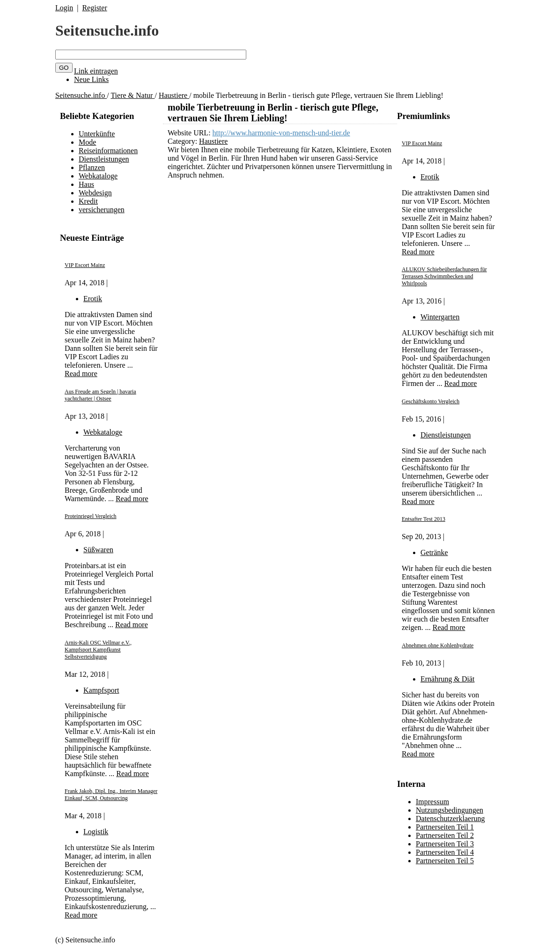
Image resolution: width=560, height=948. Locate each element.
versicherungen (102, 210)
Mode (87, 142)
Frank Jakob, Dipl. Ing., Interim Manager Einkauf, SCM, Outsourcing (111, 795)
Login (64, 8)
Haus (86, 184)
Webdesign (95, 193)
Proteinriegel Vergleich (91, 516)
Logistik (96, 832)
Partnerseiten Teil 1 (445, 827)
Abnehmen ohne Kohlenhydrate (438, 645)
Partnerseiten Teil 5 (445, 861)
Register (94, 8)
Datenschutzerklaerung (450, 818)
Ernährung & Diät (448, 679)
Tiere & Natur (133, 95)
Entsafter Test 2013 (424, 519)
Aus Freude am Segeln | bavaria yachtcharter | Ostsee (100, 395)
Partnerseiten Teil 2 (445, 835)
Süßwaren (98, 550)
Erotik (93, 299)
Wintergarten (440, 317)
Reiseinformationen (108, 151)
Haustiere (174, 95)
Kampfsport (101, 690)
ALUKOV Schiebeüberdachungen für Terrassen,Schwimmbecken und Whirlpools (444, 276)
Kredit (88, 201)
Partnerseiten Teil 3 (445, 844)
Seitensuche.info (107, 30)
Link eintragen (96, 71)
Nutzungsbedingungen (449, 810)
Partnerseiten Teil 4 (445, 852)
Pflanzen (92, 167)
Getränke (434, 552)
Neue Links (91, 79)
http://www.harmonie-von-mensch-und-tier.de (281, 133)
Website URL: (190, 133)
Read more (81, 374)
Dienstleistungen (104, 159)
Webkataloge (98, 176)
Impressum (432, 802)
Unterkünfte (97, 134)
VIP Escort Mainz (85, 265)
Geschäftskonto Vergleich (431, 401)
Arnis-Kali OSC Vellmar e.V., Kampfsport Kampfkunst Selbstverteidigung (98, 650)
